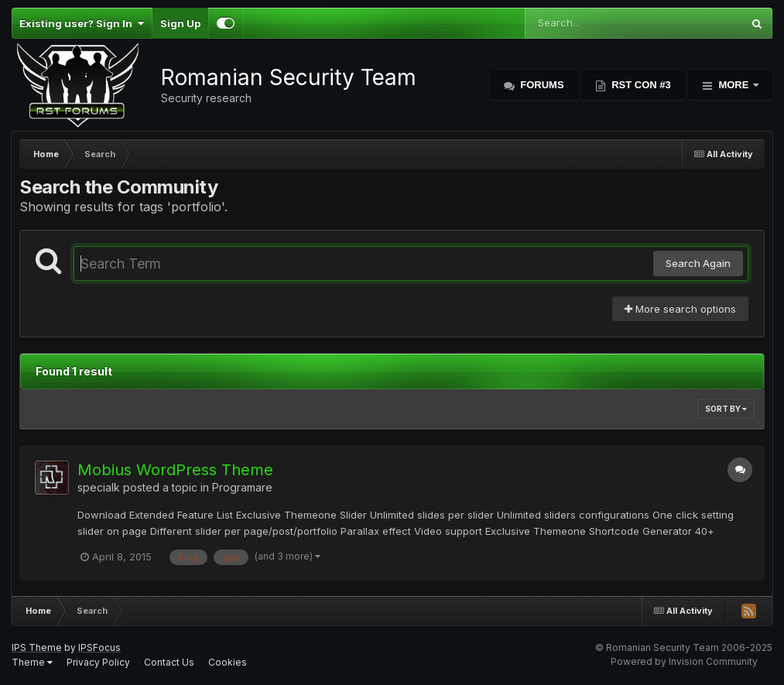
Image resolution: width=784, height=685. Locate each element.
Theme (32, 662)
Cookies (228, 662)
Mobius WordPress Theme (175, 470)
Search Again (698, 263)
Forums (541, 85)
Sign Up (180, 23)
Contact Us (169, 662)
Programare (242, 487)
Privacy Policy (98, 662)
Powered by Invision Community (684, 661)
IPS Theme (37, 647)
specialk (99, 487)
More (734, 85)
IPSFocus (99, 647)
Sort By (726, 409)
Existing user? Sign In (82, 23)
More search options (680, 309)
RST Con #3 (640, 85)
